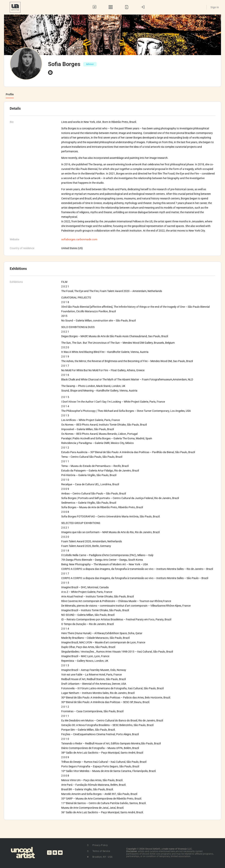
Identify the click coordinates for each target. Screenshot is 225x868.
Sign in (215, 7)
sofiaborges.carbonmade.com (79, 239)
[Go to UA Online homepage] (15, 7)
